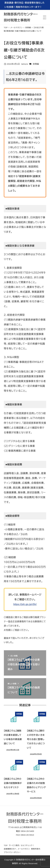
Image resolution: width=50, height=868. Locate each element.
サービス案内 (14, 845)
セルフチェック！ (27, 845)
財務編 (36, 64)
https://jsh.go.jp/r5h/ (25, 604)
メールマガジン (24, 849)
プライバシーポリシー (12, 852)
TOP (6, 845)
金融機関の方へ (10, 849)
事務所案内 (36, 849)
